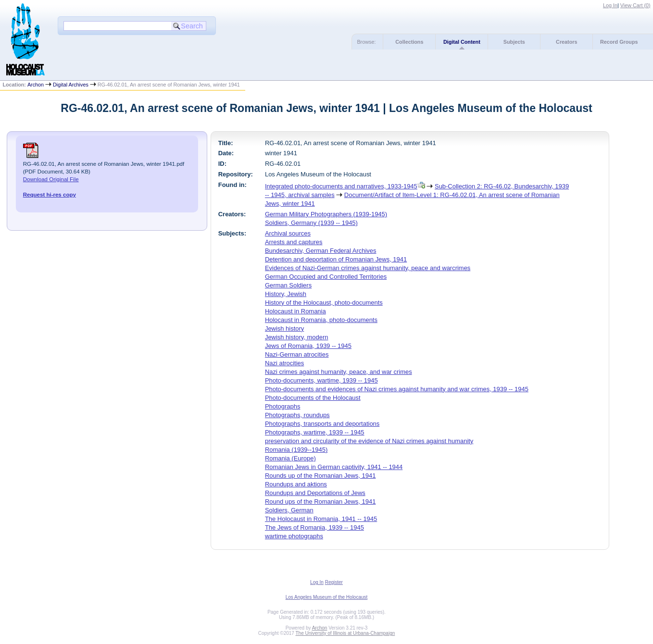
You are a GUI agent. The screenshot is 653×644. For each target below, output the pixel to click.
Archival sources (288, 233)
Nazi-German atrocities (297, 354)
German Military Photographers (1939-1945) (326, 214)
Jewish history (284, 328)
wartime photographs (294, 536)
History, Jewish (286, 294)
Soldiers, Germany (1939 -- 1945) (311, 223)
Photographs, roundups (297, 415)
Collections (409, 42)
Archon (36, 85)
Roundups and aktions (296, 484)
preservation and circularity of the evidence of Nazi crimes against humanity (369, 441)
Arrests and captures (294, 242)
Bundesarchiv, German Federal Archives (321, 251)
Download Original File (51, 179)
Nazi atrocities (284, 363)
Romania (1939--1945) (296, 450)
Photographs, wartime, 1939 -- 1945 (315, 432)
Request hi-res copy (50, 195)
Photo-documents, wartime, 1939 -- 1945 (321, 380)
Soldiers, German (289, 510)
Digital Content (462, 42)
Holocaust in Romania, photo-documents (321, 320)
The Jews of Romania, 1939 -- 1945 (314, 527)
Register (334, 582)
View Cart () (635, 5)
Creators (566, 42)
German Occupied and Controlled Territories (326, 277)
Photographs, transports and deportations (322, 424)
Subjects (514, 42)
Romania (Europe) (290, 458)
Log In (610, 5)
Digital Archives (71, 85)
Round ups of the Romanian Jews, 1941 (320, 502)
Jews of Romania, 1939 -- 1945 (308, 346)
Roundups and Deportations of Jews (315, 493)
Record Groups (619, 42)
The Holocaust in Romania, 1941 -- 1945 (321, 519)
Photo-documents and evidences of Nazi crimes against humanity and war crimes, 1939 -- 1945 (397, 389)
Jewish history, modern (297, 337)
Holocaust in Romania (295, 311)
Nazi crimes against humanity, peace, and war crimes (339, 372)
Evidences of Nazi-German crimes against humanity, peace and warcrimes (368, 268)
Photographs (283, 406)
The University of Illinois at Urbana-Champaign (345, 633)
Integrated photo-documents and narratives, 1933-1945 (341, 186)
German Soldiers (288, 285)
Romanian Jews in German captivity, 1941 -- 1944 (334, 467)
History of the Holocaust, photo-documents (324, 303)
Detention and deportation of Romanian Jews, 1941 (336, 259)
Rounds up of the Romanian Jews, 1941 (320, 476)
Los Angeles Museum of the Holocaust (327, 597)
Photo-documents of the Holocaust (313, 398)
